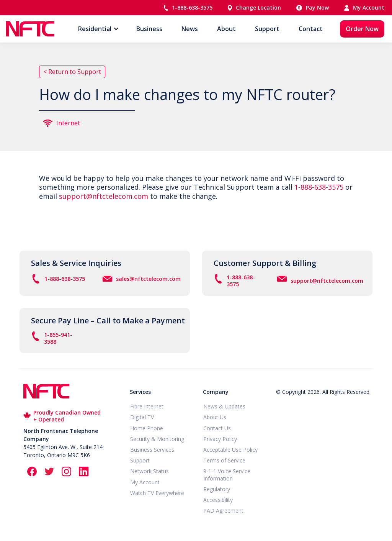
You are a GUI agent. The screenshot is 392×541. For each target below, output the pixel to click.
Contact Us (217, 428)
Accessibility (218, 500)
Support (267, 29)
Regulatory (217, 489)
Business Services (152, 450)
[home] (30, 29)
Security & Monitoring (157, 439)
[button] (95, 29)
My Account (145, 482)
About (226, 29)
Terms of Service (224, 461)
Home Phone (147, 428)
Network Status (149, 471)
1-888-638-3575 (319, 187)
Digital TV (142, 417)
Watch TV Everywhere (157, 493)
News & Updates (224, 407)
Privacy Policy (220, 439)
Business (149, 29)
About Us (215, 417)
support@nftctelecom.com (104, 196)
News (190, 29)
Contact (311, 29)
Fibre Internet (147, 407)
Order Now (362, 29)
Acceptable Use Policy (230, 450)
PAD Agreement (223, 511)
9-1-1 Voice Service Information (227, 475)
